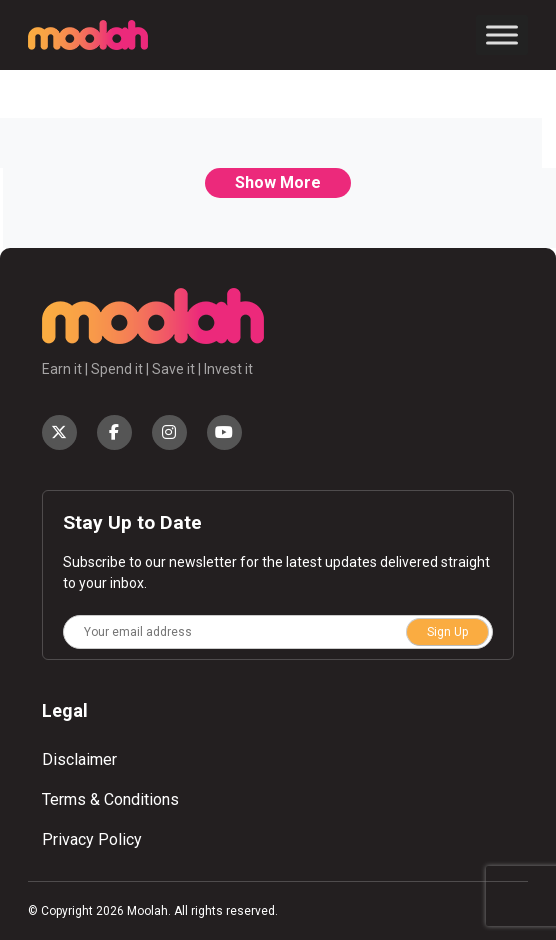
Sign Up (447, 632)
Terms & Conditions (110, 799)
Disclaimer (79, 759)
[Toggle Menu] (502, 34)
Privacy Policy (92, 839)
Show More (278, 182)
